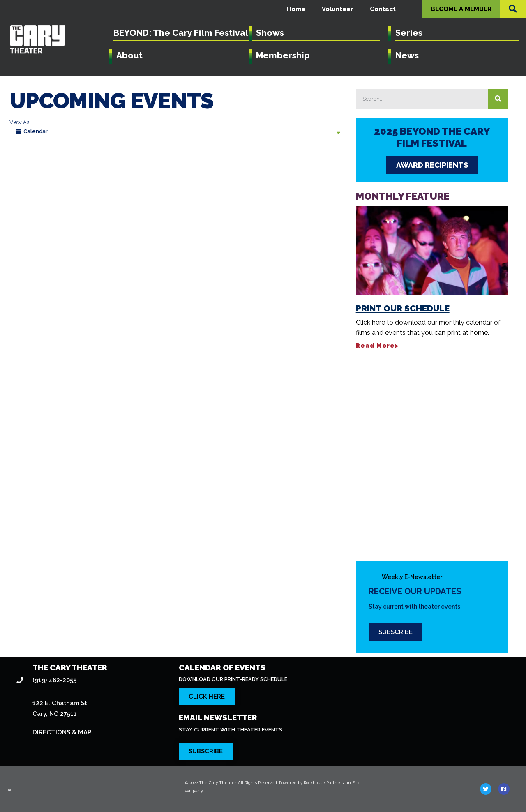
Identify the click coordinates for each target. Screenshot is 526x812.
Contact (384, 9)
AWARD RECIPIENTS (388, 165)
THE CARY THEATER (72, 627)
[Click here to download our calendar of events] (208, 656)
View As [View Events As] (18, 122)
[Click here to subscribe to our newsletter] (207, 710)
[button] (513, 9)
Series (408, 33)
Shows (270, 33)
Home (304, 9)
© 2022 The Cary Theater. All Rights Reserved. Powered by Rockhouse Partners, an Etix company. (275, 742)
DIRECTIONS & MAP (62, 691)
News (407, 55)
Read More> (367, 259)
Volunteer (342, 9)
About (129, 55)
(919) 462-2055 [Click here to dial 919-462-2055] (54, 639)
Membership (281, 55)
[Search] (515, 99)
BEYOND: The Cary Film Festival (180, 33)
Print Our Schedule (396, 222)
